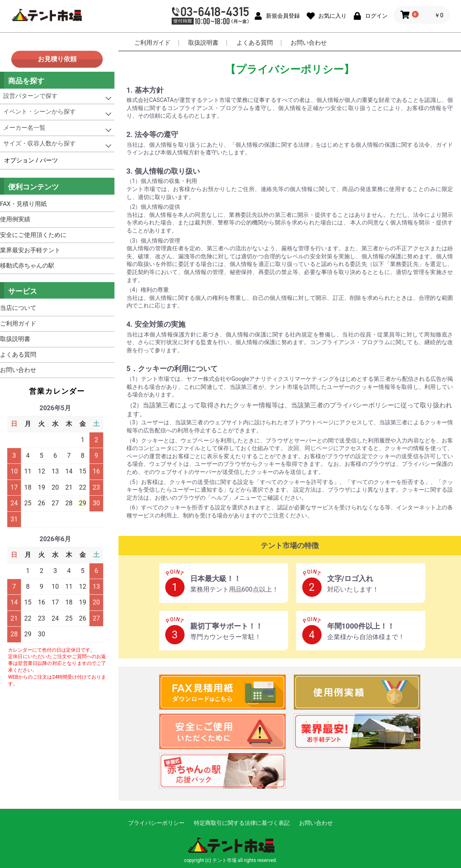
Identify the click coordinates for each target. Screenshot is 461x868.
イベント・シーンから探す (39, 112)
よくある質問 (255, 43)
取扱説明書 (203, 43)
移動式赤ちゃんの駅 (27, 266)
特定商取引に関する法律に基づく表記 (242, 823)
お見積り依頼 (57, 59)
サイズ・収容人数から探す (39, 143)
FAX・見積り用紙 (23, 204)
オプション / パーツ (31, 160)
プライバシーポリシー (156, 823)
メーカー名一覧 (24, 128)
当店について (18, 308)
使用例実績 (15, 219)
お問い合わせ (309, 43)
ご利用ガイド (152, 43)
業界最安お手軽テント (30, 250)
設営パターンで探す (30, 96)
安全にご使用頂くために (33, 235)
